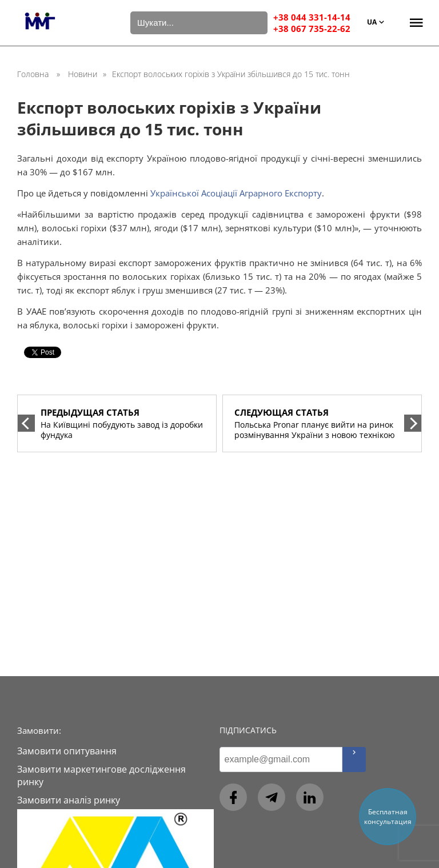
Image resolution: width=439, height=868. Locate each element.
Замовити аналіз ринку (69, 800)
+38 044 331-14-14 (312, 17)
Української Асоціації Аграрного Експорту (236, 193)
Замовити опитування (67, 751)
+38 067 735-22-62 (312, 29)
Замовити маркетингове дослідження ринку (101, 775)
